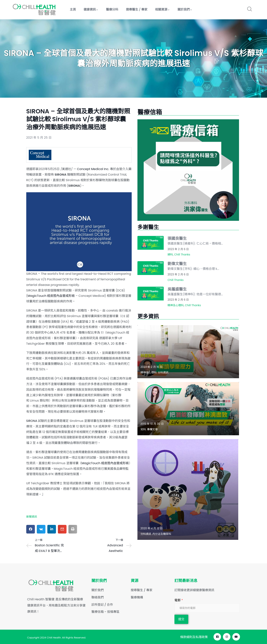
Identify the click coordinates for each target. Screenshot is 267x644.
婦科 (170, 254)
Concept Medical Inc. (93, 169)
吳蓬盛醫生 (177, 289)
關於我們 (185, 9)
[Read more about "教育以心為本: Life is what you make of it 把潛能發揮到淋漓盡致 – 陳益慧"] (188, 409)
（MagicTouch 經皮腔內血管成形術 (104, 463)
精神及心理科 (176, 305)
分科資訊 (163, 372)
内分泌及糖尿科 (162, 534)
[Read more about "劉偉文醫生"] (151, 268)
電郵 (179, 600)
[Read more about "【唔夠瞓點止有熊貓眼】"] (188, 489)
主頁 (73, 9)
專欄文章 (152, 429)
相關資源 (162, 9)
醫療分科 (112, 9)
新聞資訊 (32, 517)
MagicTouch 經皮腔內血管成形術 (51, 296)
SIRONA (32, 421)
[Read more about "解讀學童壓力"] (188, 352)
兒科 (143, 429)
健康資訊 (91, 9)
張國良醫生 (177, 238)
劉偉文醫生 (177, 264)
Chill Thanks (182, 254)
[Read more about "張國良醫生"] (151, 243)
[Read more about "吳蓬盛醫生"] (151, 294)
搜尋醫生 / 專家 (137, 9)
